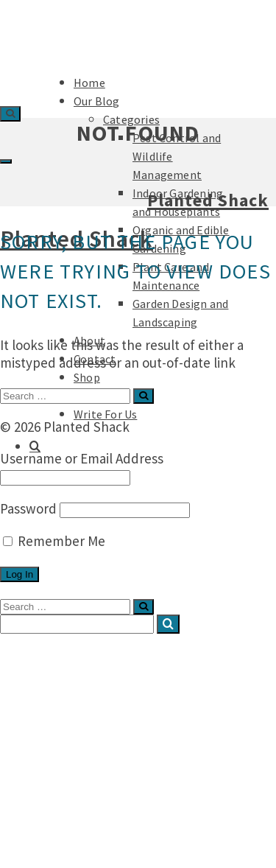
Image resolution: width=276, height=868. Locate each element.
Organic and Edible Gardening (165, 743)
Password (28, 508)
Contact (50, 802)
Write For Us (105, 414)
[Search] (35, 447)
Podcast (50, 832)
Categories (87, 685)
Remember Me (54, 541)
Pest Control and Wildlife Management (154, 707)
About (45, 788)
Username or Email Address (82, 458)
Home (45, 655)
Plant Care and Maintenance (161, 758)
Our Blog (53, 670)
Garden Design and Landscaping (170, 773)
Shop (87, 377)
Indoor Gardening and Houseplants (178, 729)
